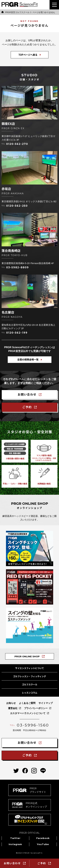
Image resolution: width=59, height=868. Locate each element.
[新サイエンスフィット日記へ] (30, 820)
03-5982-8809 (17, 268)
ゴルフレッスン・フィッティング (29, 676)
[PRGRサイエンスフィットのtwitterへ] (16, 771)
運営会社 (13, 708)
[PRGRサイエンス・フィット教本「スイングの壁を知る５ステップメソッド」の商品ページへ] (30, 625)
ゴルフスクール (30, 684)
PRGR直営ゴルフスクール (15, 12)
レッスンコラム (30, 693)
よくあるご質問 (27, 703)
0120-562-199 (17, 333)
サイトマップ (46, 703)
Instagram (15, 844)
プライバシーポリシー (36, 708)
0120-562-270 (17, 144)
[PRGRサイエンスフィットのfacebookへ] (25, 771)
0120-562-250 (17, 206)
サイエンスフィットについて (30, 668)
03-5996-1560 (33, 725)
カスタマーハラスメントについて (28, 713)
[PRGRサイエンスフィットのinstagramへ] (34, 771)
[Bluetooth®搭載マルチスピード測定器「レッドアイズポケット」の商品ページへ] (30, 587)
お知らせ (11, 703)
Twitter (15, 838)
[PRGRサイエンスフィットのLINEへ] (43, 771)
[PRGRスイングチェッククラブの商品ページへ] (30, 548)
